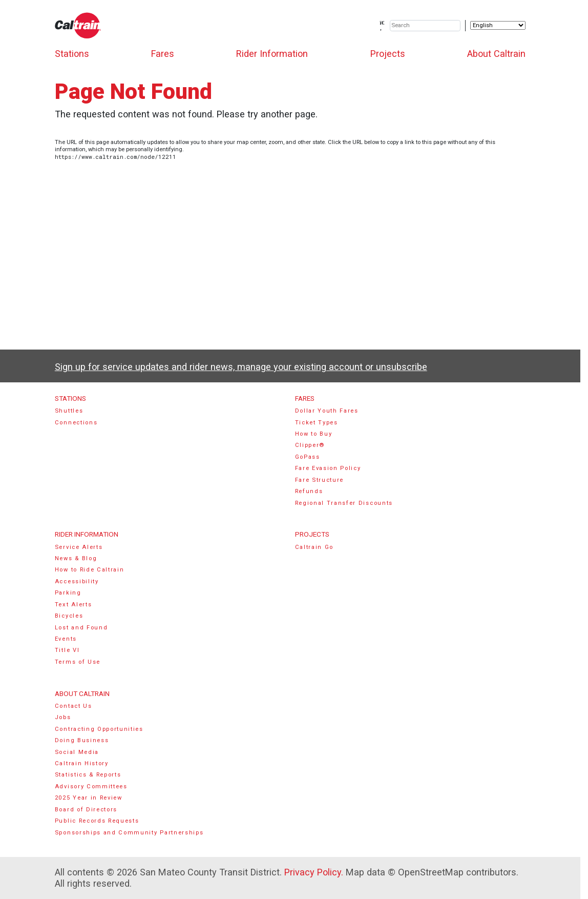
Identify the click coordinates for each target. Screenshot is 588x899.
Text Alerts (73, 605)
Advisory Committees (91, 786)
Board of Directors (86, 810)
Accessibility (77, 581)
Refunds (309, 491)
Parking (68, 593)
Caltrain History (82, 763)
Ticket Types (317, 423)
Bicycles (69, 616)
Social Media (77, 752)
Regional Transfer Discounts (344, 503)
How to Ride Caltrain (90, 570)
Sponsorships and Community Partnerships (129, 833)
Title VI (67, 650)
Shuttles (69, 411)
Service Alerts (79, 547)
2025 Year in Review (89, 798)
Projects (388, 54)
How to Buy (314, 434)
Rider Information (272, 54)
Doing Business (82, 740)
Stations (72, 54)
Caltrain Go (314, 547)
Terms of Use (78, 662)
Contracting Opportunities (99, 729)
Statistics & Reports (88, 775)
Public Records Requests (97, 821)
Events (66, 639)
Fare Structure (320, 480)
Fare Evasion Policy (328, 468)
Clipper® (310, 445)
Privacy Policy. (314, 872)
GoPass (308, 457)
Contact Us (73, 706)
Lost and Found (81, 628)
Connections (76, 423)
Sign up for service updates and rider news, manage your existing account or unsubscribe (241, 367)
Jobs (63, 717)
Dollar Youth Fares (327, 411)
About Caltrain (496, 54)
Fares (163, 54)
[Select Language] (498, 25)
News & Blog (76, 558)
